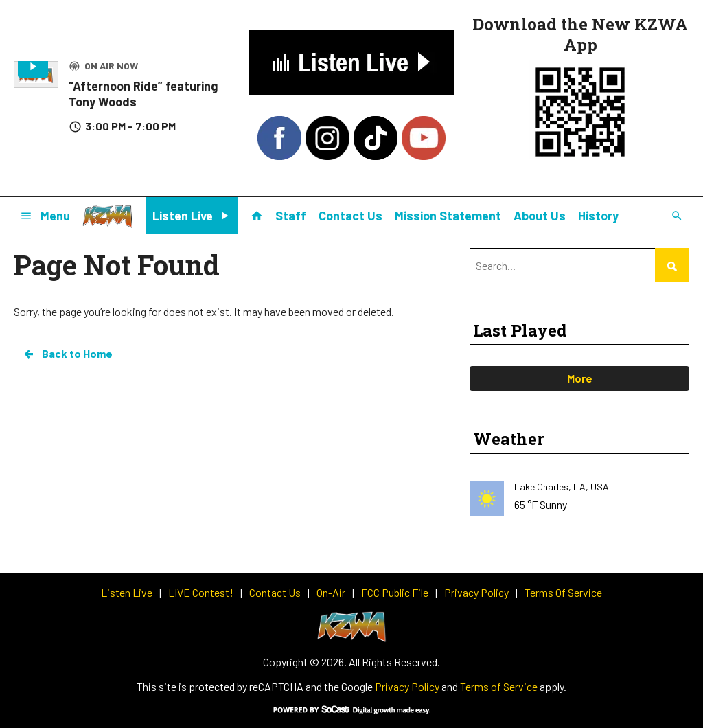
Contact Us (350, 216)
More (580, 378)
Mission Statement (448, 216)
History (598, 216)
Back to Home (67, 354)
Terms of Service (499, 686)
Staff (291, 216)
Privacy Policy (407, 686)
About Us (540, 216)
